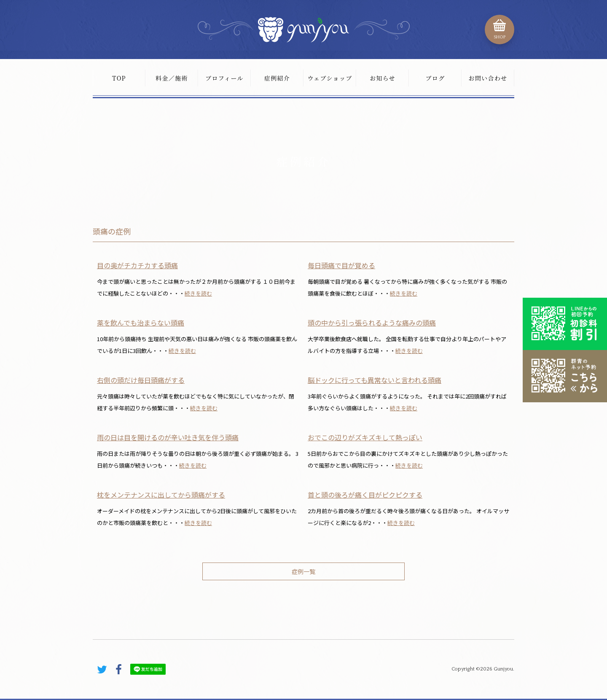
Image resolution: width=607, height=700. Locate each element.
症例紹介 (277, 78)
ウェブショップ (330, 78)
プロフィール (224, 78)
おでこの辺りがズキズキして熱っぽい (365, 437)
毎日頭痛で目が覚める (341, 265)
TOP (119, 78)
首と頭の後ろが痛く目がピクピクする (365, 495)
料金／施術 (172, 78)
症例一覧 (303, 571)
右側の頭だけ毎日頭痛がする (141, 380)
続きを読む (198, 293)
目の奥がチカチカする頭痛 (137, 265)
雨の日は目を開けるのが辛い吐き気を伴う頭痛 (168, 437)
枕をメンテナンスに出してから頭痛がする (161, 495)
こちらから (565, 376)
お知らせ (383, 78)
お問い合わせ (488, 78)
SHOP (500, 37)
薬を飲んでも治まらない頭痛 (141, 323)
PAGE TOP (497, 634)
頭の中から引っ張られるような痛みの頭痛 (372, 323)
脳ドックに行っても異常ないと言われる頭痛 (375, 380)
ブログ (435, 78)
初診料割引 (565, 324)
